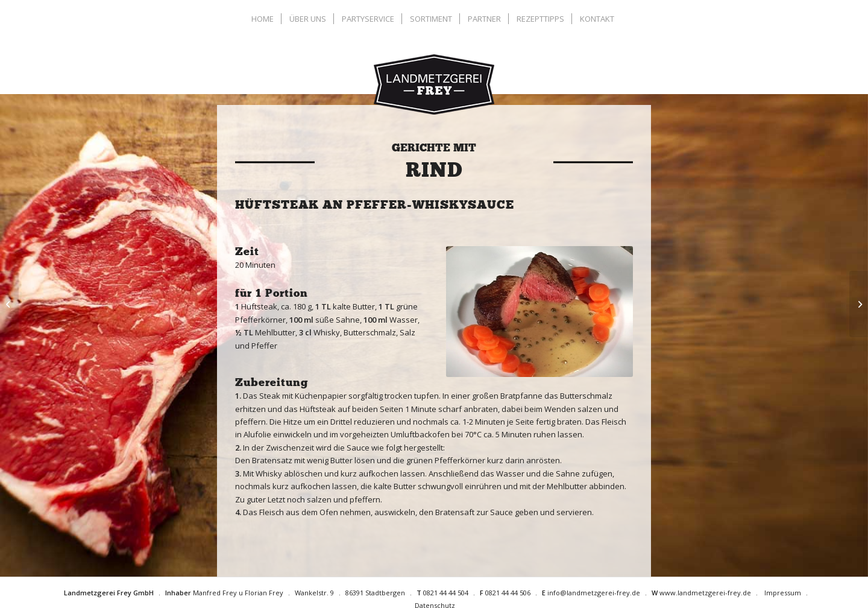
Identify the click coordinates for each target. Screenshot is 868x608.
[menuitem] (264, 19)
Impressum (783, 593)
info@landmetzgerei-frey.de (594, 593)
